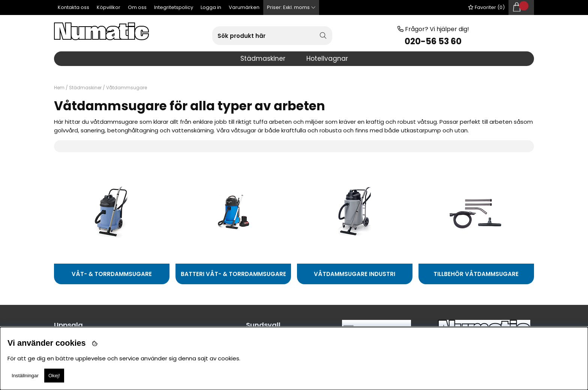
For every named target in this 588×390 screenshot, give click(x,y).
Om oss (137, 7)
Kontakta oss (73, 7)
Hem (59, 88)
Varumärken (244, 7)
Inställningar (25, 376)
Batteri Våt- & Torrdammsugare (233, 274)
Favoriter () (486, 7)
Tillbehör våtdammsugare (476, 274)
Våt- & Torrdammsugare (112, 274)
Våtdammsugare (127, 88)
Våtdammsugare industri (355, 274)
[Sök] (272, 36)
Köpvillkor (109, 7)
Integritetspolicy (174, 7)
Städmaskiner (85, 88)
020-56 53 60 (433, 41)
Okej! (54, 376)
